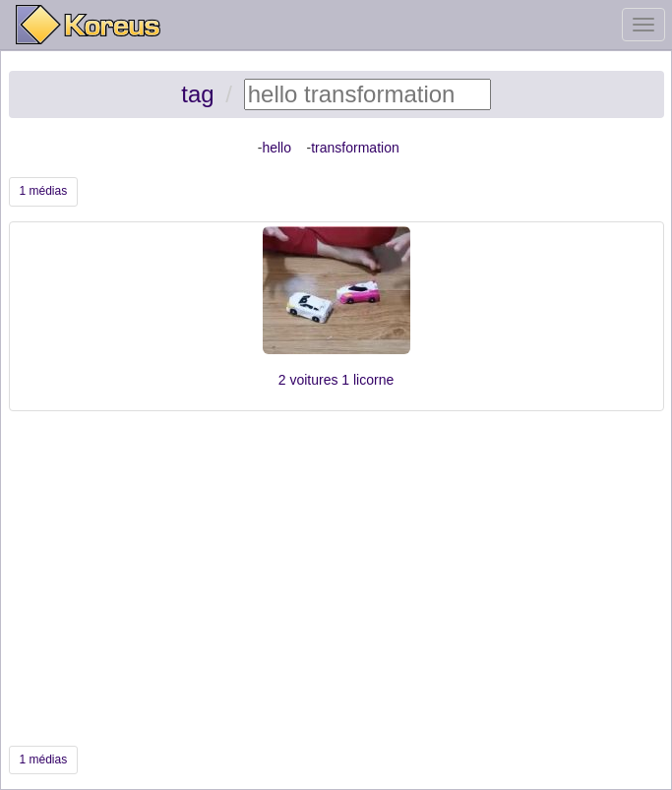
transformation (355, 148)
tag (197, 94)
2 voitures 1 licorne (336, 380)
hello (276, 148)
